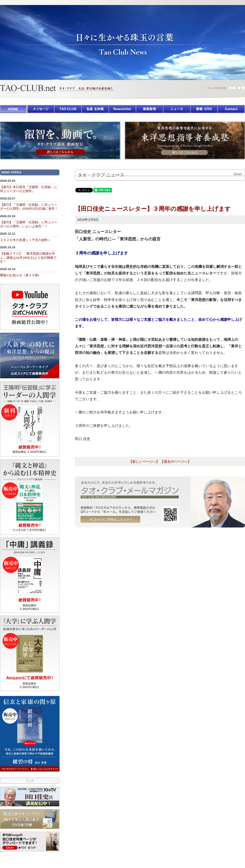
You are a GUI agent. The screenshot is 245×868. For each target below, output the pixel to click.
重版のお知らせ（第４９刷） (21, 275)
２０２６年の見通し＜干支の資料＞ (25, 240)
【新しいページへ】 (144, 461)
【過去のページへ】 (176, 461)
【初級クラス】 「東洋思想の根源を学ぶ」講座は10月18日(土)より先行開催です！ (28, 258)
